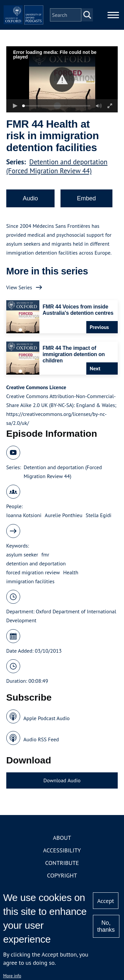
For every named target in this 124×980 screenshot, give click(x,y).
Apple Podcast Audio (47, 718)
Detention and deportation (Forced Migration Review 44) (57, 166)
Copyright (62, 875)
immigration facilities (30, 581)
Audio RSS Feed (41, 739)
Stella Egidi (99, 515)
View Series (19, 287)
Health (71, 572)
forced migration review (33, 572)
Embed (86, 198)
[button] (62, 80)
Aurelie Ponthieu (63, 515)
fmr (45, 554)
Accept (106, 901)
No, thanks (106, 926)
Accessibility (62, 850)
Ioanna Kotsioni (24, 515)
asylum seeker (22, 554)
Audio (30, 198)
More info (12, 976)
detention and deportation (36, 563)
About (62, 838)
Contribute (62, 863)
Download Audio (62, 780)
